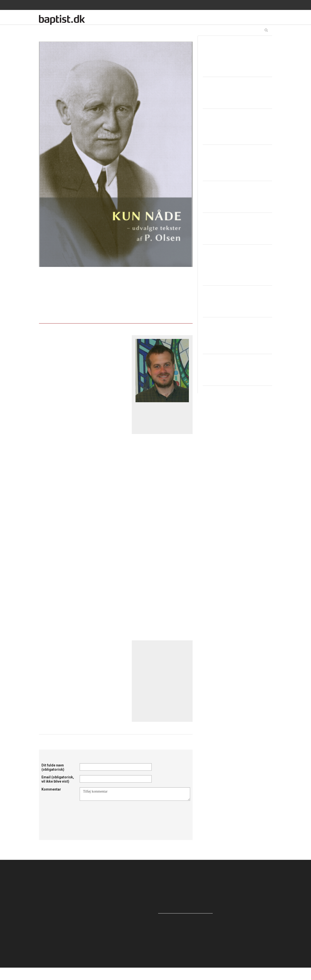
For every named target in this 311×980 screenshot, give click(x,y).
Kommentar (51, 789)
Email (58, 779)
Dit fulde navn (53, 767)
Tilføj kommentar (135, 794)
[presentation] (117, 813)
